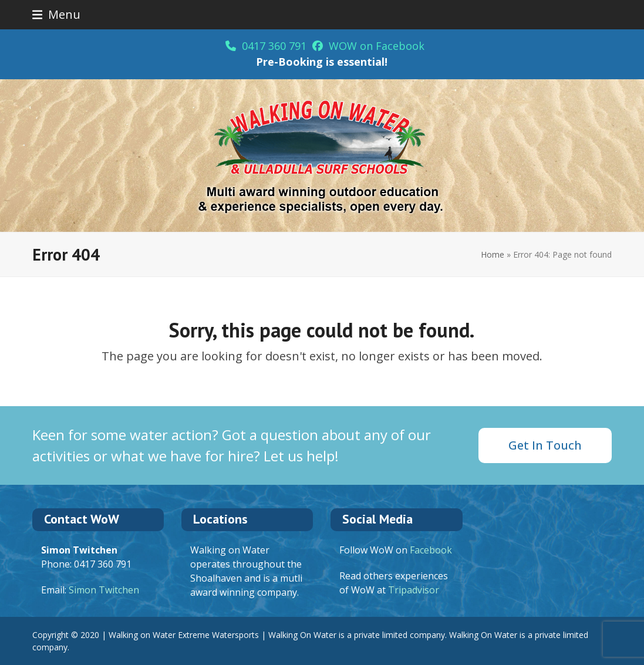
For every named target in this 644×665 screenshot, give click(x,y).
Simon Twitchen (104, 590)
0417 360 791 (266, 46)
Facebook (431, 550)
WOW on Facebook (368, 46)
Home (493, 254)
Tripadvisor (414, 590)
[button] (57, 14)
